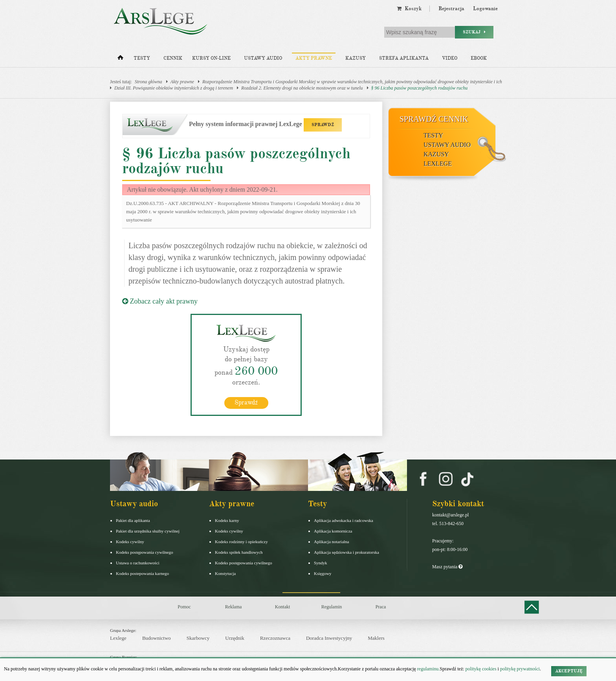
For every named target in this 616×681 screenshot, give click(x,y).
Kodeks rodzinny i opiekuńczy (241, 542)
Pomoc (184, 607)
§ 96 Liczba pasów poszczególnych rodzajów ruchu (420, 88)
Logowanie (485, 9)
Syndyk (321, 563)
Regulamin (332, 607)
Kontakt (283, 607)
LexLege (438, 164)
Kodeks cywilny (130, 542)
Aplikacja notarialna (332, 542)
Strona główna (148, 82)
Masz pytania (447, 567)
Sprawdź (246, 403)
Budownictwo (157, 638)
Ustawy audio (263, 58)
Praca (381, 607)
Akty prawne (314, 58)
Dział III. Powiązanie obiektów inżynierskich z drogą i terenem (174, 88)
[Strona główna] (120, 59)
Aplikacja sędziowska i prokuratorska (346, 552)
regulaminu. (428, 669)
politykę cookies (481, 669)
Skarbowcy (198, 638)
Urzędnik (235, 638)
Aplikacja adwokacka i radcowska (344, 520)
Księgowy (323, 573)
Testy (142, 58)
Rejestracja (451, 9)
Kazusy (356, 58)
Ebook (479, 58)
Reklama (234, 607)
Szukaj (474, 32)
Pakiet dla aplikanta (133, 520)
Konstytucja (225, 573)
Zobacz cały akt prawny (160, 301)
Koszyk (409, 9)
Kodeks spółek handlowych (239, 552)
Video (450, 58)
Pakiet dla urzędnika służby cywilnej (148, 531)
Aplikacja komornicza (333, 531)
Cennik (173, 58)
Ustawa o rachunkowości (138, 563)
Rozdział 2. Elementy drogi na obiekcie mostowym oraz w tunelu (302, 88)
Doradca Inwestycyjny (329, 638)
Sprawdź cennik (434, 119)
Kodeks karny (227, 520)
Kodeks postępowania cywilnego (144, 552)
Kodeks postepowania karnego (142, 573)
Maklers (376, 638)
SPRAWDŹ (323, 125)
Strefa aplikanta (404, 58)
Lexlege (118, 638)
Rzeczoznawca (275, 638)
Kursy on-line (211, 58)
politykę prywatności (520, 669)
